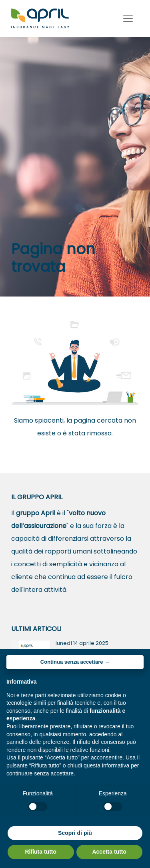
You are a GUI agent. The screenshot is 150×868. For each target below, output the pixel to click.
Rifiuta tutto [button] (41, 852)
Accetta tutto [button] (109, 852)
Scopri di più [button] (75, 833)
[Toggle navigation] (128, 18)
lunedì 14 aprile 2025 (82, 643)
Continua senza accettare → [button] (75, 662)
